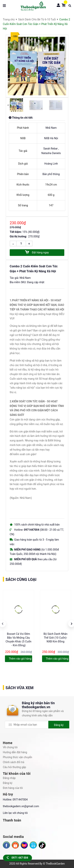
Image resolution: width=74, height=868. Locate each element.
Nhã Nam (51, 128)
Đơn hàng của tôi (13, 788)
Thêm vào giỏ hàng (20, 659)
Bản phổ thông (51, 174)
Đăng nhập (9, 778)
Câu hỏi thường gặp (14, 767)
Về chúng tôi (10, 747)
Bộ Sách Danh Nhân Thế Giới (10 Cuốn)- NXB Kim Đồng (56, 638)
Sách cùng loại (21, 579)
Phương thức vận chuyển (18, 757)
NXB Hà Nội (51, 138)
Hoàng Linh (51, 164)
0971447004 (20, 800)
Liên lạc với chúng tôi (15, 813)
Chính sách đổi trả (14, 762)
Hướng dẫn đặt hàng (15, 752)
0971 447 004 (18, 858)
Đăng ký (59, 725)
